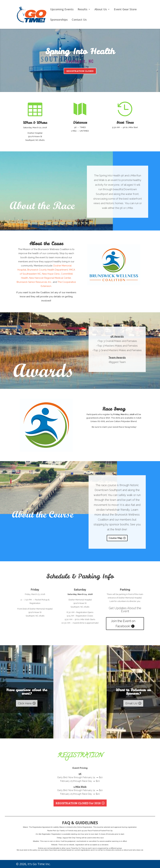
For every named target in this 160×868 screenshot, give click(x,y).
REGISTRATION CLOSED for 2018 (78, 803)
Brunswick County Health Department (48, 270)
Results (83, 10)
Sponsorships (59, 20)
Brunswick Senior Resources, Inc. (34, 282)
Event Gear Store (125, 10)
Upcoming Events (62, 10)
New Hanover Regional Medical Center (50, 278)
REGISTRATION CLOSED (80, 72)
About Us (101, 10)
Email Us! (131, 703)
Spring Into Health (80, 52)
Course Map (116, 538)
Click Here (25, 703)
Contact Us (79, 20)
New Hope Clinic (51, 274)
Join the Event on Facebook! (123, 624)
